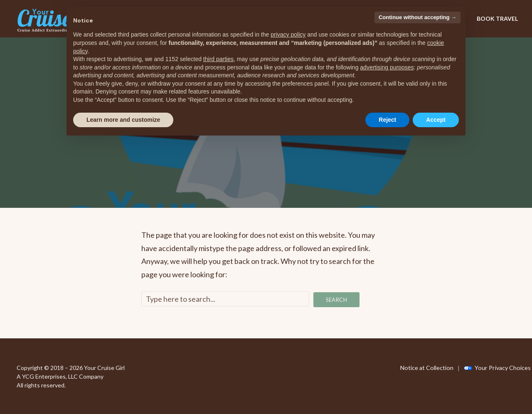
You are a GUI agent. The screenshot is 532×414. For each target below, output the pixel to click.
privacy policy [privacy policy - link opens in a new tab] (288, 34)
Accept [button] (436, 120)
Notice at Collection (426, 367)
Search (337, 299)
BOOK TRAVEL (497, 18)
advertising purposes (387, 67)
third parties (218, 59)
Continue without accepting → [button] (417, 17)
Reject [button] (387, 120)
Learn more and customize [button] (123, 120)
